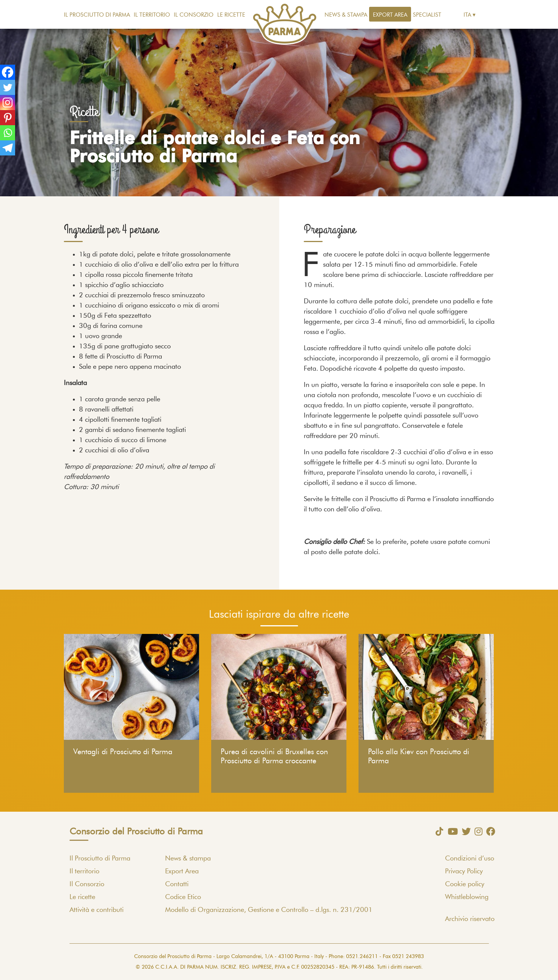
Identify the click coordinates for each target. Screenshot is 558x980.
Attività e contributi (97, 910)
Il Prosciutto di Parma (97, 15)
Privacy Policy (464, 871)
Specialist (427, 15)
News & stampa (346, 15)
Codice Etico (183, 897)
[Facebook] (8, 72)
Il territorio (152, 15)
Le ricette (231, 15)
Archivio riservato (470, 919)
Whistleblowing (467, 897)
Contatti (177, 884)
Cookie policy (465, 884)
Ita (467, 15)
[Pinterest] (8, 118)
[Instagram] (8, 103)
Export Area (390, 15)
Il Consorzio (194, 15)
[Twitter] (8, 87)
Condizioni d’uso (470, 859)
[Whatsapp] (8, 133)
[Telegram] (8, 148)
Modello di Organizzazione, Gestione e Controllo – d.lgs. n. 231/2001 (269, 910)
